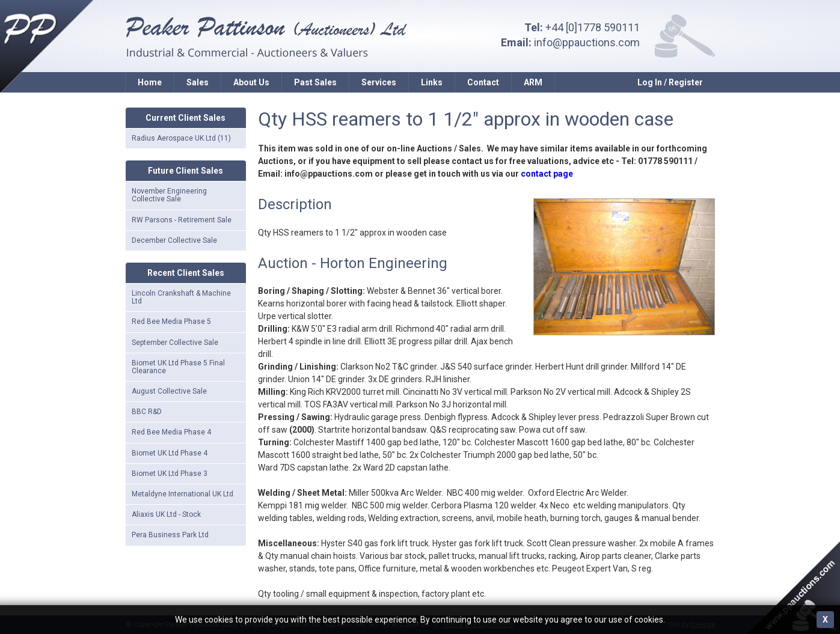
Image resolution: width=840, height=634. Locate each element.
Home (150, 82)
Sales (198, 82)
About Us (251, 82)
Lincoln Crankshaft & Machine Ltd (181, 297)
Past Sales (315, 82)
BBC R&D (147, 412)
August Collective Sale (169, 391)
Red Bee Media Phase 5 (171, 322)
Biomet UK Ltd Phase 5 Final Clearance (178, 367)
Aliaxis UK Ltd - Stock (166, 514)
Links (432, 82)
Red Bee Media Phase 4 (171, 432)
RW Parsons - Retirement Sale (182, 220)
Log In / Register (670, 82)
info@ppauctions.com (587, 42)
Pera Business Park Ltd (170, 535)
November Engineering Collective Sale (169, 195)
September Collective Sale (175, 343)
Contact (483, 82)
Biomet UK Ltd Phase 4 (170, 453)
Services (379, 82)
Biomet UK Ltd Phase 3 (170, 474)
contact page (547, 174)
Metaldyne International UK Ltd (182, 494)
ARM (533, 82)
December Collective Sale (174, 240)
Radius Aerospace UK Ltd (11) (181, 138)
